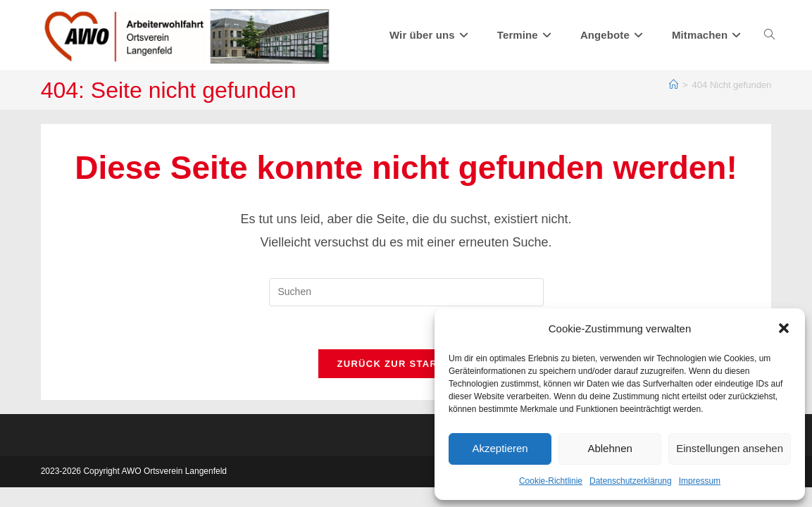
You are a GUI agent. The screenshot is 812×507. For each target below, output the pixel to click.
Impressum (700, 481)
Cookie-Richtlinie (551, 481)
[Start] (674, 85)
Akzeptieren (500, 448)
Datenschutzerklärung (631, 481)
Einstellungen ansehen (730, 448)
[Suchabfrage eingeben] (406, 292)
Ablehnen (610, 448)
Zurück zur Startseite (406, 364)
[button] (784, 328)
